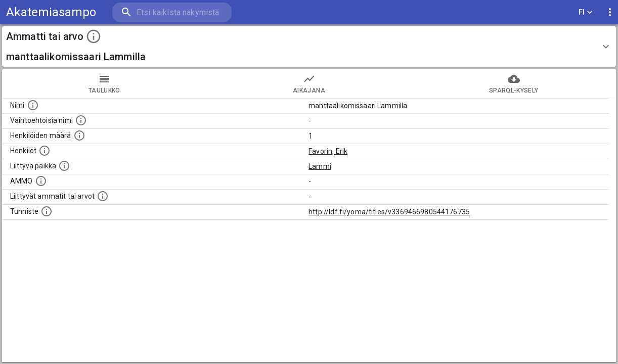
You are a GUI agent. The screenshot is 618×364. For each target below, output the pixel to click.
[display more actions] (610, 12)
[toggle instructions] (94, 36)
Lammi (320, 166)
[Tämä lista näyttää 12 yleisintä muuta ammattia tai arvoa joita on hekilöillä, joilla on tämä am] (103, 196)
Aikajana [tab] (309, 83)
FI (586, 12)
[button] (309, 47)
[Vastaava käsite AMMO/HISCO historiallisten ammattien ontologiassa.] (41, 181)
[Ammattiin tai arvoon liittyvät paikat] (64, 166)
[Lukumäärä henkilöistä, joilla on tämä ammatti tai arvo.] (79, 135)
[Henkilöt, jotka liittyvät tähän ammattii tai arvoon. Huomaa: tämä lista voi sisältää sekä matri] (45, 151)
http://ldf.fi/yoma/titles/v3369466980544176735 (389, 212)
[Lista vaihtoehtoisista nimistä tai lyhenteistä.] (81, 120)
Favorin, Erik (328, 151)
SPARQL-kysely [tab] (514, 83)
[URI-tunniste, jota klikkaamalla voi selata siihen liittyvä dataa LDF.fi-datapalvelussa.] (47, 211)
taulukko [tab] (104, 83)
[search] (172, 12)
